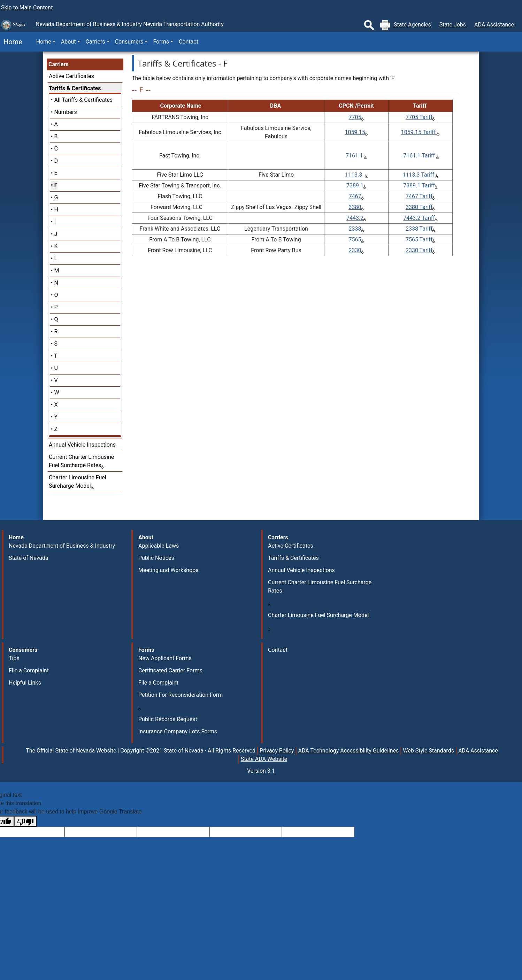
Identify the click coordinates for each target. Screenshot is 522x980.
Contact (189, 42)
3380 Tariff (419, 207)
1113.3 (355, 175)
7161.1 (355, 156)
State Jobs (453, 25)
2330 (355, 250)
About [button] (68, 42)
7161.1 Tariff (420, 156)
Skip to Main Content (27, 7)
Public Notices (156, 558)
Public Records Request (168, 719)
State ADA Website (264, 759)
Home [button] (44, 42)
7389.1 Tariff (419, 186)
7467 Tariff (419, 196)
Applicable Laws (159, 546)
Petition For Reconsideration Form (181, 695)
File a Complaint (29, 670)
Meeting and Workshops (168, 570)
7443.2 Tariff (419, 218)
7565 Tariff (419, 240)
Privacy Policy (277, 751)
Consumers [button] (129, 42)
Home (11, 42)
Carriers (59, 64)
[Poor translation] (25, 821)
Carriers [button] (95, 42)
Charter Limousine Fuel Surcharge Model (318, 615)
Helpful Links (25, 683)
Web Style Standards (428, 751)
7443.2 (355, 218)
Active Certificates (71, 76)
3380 (355, 207)
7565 (355, 240)
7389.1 (355, 186)
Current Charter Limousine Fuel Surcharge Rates (320, 587)
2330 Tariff (419, 250)
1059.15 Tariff (419, 132)
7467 (355, 196)
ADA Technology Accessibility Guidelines (349, 751)
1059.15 (355, 132)
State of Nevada (29, 558)
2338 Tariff (419, 229)
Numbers (65, 112)
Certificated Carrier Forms (170, 670)
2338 (355, 229)
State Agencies (412, 25)
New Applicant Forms (165, 658)
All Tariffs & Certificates (83, 100)
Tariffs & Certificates (75, 88)
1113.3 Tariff (419, 175)
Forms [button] (161, 42)
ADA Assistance (494, 25)
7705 (355, 117)
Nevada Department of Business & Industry (62, 546)
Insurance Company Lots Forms (178, 731)
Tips (14, 658)
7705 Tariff (419, 117)
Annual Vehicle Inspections (82, 445)
